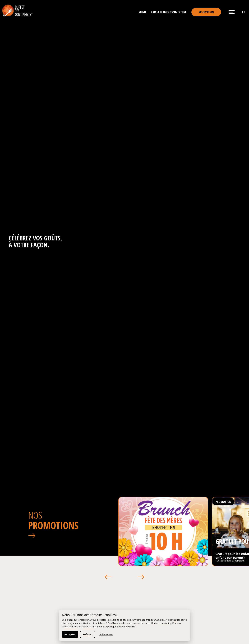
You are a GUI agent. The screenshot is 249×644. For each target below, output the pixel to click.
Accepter (70, 634)
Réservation (206, 12)
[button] (108, 577)
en (244, 12)
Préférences (106, 634)
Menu (142, 12)
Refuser (88, 634)
